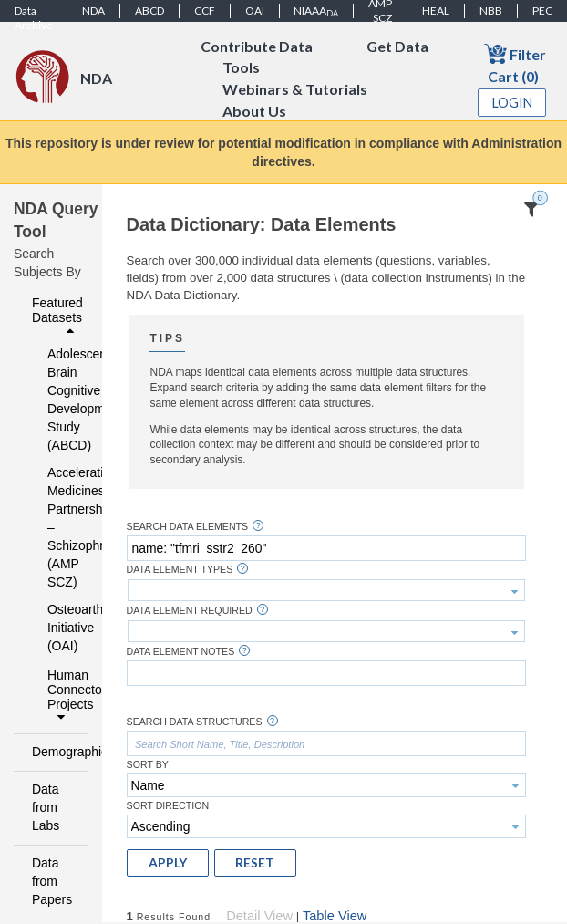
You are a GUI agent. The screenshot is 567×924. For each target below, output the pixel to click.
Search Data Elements (188, 527)
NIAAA (316, 11)
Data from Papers (52, 881)
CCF (205, 10)
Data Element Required (190, 611)
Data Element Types (180, 570)
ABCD (149, 10)
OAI (255, 10)
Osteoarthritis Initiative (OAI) (56, 628)
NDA (93, 10)
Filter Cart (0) (515, 63)
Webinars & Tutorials (295, 90)
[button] (168, 863)
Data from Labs (46, 807)
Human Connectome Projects (63, 696)
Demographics (55, 752)
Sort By (148, 765)
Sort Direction (168, 806)
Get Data (397, 46)
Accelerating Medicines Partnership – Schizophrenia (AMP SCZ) (56, 527)
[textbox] (326, 548)
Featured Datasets (57, 317)
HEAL (436, 10)
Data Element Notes (181, 652)
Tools (241, 68)
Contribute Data (257, 46)
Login (512, 103)
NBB (491, 10)
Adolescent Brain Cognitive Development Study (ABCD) (56, 400)
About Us (254, 112)
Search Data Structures (195, 722)
